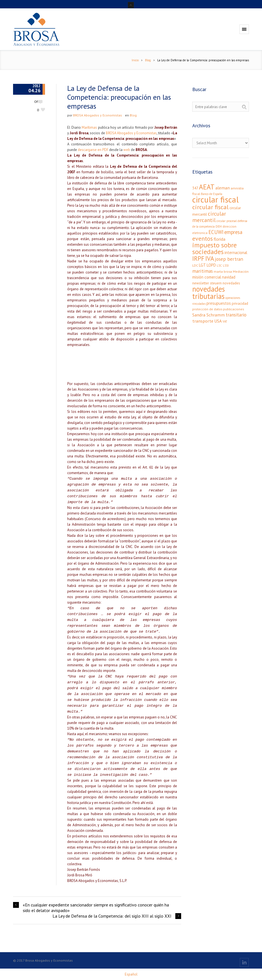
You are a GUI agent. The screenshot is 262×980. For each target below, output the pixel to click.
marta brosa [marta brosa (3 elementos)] (223, 271)
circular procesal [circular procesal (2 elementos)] (227, 221)
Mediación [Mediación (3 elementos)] (241, 271)
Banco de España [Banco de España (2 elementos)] (212, 194)
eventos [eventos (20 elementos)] (203, 238)
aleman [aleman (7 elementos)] (223, 188)
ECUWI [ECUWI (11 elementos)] (216, 232)
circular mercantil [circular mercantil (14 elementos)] (209, 217)
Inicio (135, 60)
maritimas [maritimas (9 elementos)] (203, 271)
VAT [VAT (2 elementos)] (225, 321)
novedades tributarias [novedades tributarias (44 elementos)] (209, 292)
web (127, 150)
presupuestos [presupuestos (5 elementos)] (219, 303)
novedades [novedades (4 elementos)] (231, 283)
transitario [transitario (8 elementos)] (236, 315)
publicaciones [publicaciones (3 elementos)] (234, 309)
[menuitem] (131, 974)
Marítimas (89, 127)
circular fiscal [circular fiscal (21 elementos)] (210, 207)
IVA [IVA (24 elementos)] (210, 258)
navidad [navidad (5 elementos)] (229, 277)
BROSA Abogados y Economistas (98, 115)
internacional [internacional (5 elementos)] (236, 253)
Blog (148, 60)
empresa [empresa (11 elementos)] (233, 232)
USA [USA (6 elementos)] (218, 321)
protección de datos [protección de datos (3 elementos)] (207, 309)
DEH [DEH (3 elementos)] (219, 226)
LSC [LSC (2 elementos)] (219, 265)
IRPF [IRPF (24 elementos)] (198, 258)
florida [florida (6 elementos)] (219, 239)
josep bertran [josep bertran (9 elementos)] (229, 259)
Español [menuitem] (131, 974)
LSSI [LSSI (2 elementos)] (226, 265)
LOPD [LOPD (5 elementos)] (211, 265)
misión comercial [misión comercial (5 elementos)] (207, 277)
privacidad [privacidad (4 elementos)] (240, 303)
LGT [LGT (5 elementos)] (202, 265)
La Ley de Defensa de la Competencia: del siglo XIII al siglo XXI (112, 916)
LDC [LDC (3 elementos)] (195, 265)
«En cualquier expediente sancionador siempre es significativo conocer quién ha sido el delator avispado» (96, 908)
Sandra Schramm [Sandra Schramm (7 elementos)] (209, 315)
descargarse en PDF (93, 150)
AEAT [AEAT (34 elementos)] (207, 187)
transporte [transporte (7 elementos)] (203, 321)
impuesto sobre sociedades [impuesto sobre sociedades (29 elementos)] (214, 248)
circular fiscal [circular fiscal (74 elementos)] (215, 199)
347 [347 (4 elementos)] (195, 188)
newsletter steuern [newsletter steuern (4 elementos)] (207, 283)
